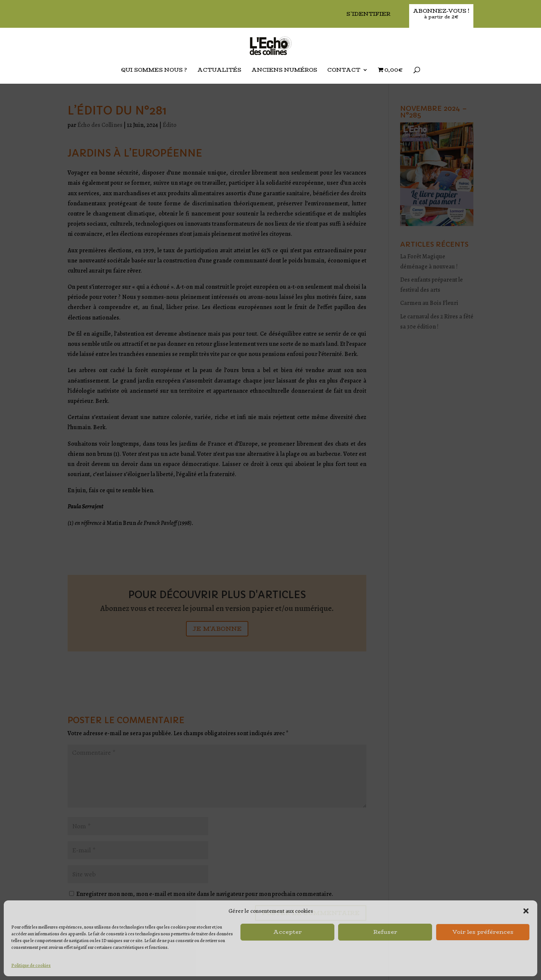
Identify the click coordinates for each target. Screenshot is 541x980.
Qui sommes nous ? (154, 71)
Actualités (219, 71)
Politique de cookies (31, 965)
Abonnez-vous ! (441, 14)
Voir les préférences (483, 932)
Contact (344, 71)
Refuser (385, 932)
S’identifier (368, 14)
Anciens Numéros (284, 71)
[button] (526, 911)
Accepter (287, 932)
